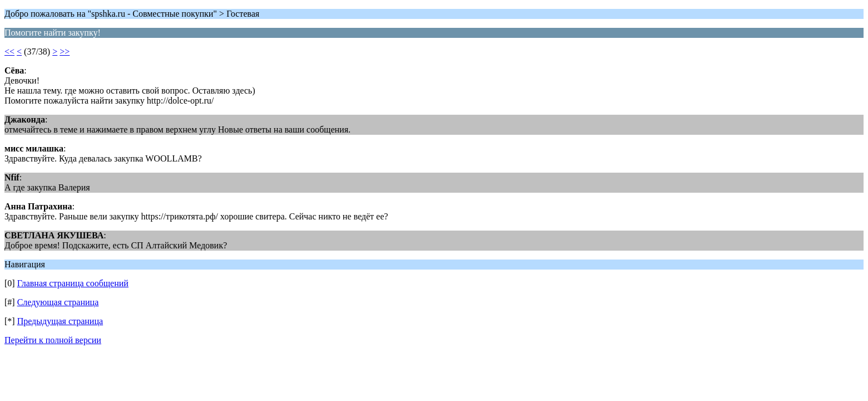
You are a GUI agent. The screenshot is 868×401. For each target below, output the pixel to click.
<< (9, 52)
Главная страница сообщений (73, 283)
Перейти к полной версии (53, 340)
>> (65, 52)
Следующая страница (58, 302)
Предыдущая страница (60, 321)
